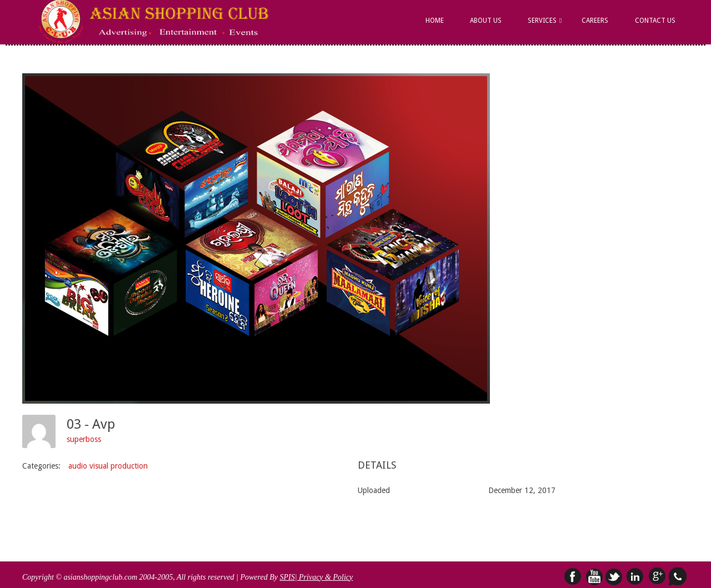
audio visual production (108, 466)
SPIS (287, 577)
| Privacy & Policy (324, 577)
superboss (84, 439)
